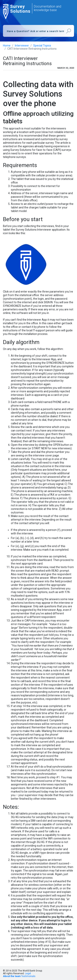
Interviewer (22, 46)
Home (7, 46)
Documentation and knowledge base (48, 8)
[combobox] (38, 31)
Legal (28, 973)
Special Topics (42, 46)
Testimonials (28, 976)
